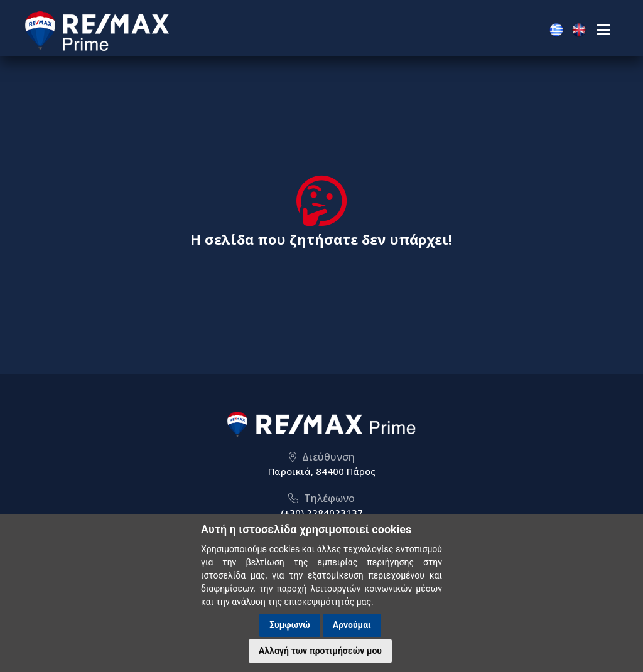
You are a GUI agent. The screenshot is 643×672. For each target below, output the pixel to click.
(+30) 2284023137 (322, 513)
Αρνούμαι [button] (352, 625)
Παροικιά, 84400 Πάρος (322, 471)
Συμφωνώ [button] (290, 625)
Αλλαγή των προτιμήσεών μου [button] (320, 651)
